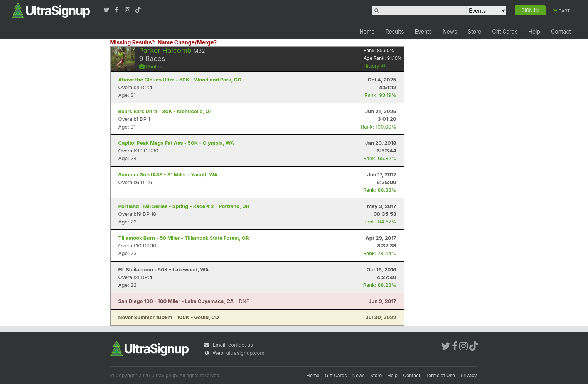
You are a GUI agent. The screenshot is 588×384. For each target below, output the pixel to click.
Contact (561, 31)
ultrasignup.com (245, 353)
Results (395, 31)
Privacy (469, 375)
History (375, 66)
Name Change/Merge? (187, 42)
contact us (241, 345)
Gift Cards (505, 31)
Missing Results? (133, 42)
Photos (151, 66)
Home (367, 31)
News (450, 31)
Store (474, 31)
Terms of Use (440, 375)
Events (423, 31)
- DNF (184, 301)
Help (534, 31)
